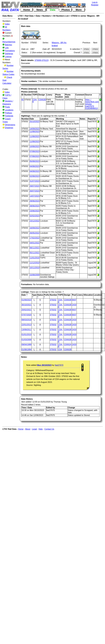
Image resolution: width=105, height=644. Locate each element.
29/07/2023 (34, 186)
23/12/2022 (34, 221)
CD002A (68, 345)
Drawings (9, 128)
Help (41, 429)
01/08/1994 (26, 349)
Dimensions (10, 125)
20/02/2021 (26, 310)
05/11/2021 (34, 253)
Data (53, 10)
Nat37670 (59, 365)
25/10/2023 (34, 122)
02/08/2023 (34, 176)
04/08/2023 (34, 166)
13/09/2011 (26, 330)
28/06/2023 (34, 206)
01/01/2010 (26, 335)
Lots (7, 48)
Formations (10, 51)
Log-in (95, 2)
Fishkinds (9, 116)
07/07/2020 (26, 315)
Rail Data (29, 16)
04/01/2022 (34, 243)
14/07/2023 (34, 196)
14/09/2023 (34, 129)
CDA (60, 349)
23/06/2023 (34, 211)
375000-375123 (42, 60)
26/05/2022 (34, 233)
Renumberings (9, 42)
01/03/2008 (26, 340)
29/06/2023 (34, 201)
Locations (9, 110)
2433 (74, 305)
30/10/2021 (26, 305)
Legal (34, 429)
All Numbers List (61, 16)
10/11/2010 (34, 268)
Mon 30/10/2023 (44, 365)
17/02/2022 (34, 238)
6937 (74, 300)
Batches (8, 45)
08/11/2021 (34, 248)
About (28, 429)
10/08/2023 (34, 146)
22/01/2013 (26, 325)
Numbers (47, 16)
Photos (66, 10)
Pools (7, 107)
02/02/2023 (34, 216)
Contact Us (49, 429)
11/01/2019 (34, 258)
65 (23, 100)
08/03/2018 (26, 320)
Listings (8, 57)
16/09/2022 (34, 228)
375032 (53, 300)
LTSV (20, 16)
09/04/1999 (26, 345)
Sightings (9, 54)
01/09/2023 (26, 300)
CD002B (42, 100)
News (40, 10)
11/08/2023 (34, 132)
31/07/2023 (34, 181)
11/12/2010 (34, 263)
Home (27, 10)
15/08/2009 (34, 275)
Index (7, 24)
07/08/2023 (34, 151)
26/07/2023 (34, 191)
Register (95, 5)
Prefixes (8, 113)
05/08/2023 (34, 161)
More (79, 10)
